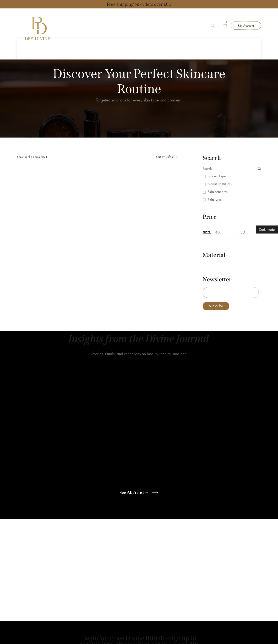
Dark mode (267, 229)
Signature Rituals (220, 171)
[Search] (215, 19)
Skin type (214, 187)
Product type (217, 163)
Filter (207, 219)
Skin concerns (218, 179)
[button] (246, 19)
